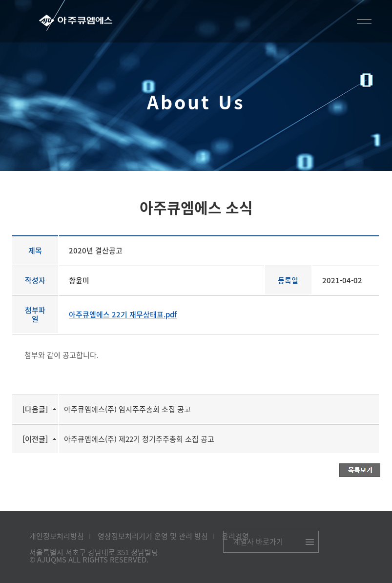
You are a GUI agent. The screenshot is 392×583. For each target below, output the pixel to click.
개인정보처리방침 (57, 536)
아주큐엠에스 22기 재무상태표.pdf (123, 314)
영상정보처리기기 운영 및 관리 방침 (153, 536)
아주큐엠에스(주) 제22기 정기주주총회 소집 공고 (139, 439)
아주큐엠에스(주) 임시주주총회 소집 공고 (127, 409)
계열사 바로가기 (258, 541)
